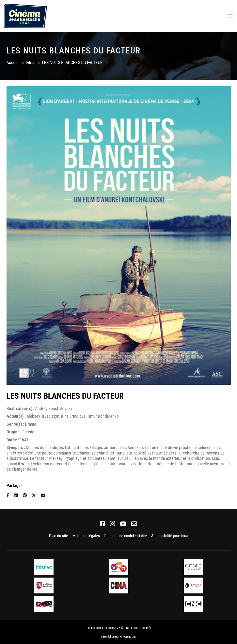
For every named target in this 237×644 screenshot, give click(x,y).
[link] (103, 524)
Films (31, 62)
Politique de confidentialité (125, 536)
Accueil (13, 62)
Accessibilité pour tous (170, 536)
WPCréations (128, 636)
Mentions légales (86, 536)
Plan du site (58, 536)
